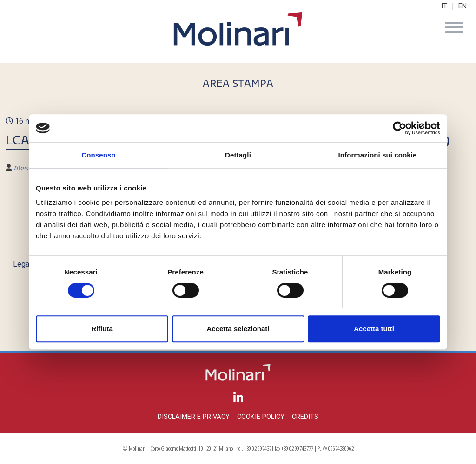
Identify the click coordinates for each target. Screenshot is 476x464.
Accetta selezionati (238, 329)
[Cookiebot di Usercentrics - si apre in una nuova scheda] (400, 128)
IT (444, 6)
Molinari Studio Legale (238, 29)
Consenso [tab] (98, 155)
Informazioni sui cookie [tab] (378, 155)
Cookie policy (261, 417)
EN (463, 6)
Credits (305, 417)
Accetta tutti (374, 329)
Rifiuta (102, 329)
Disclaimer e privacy (194, 417)
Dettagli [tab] (238, 155)
